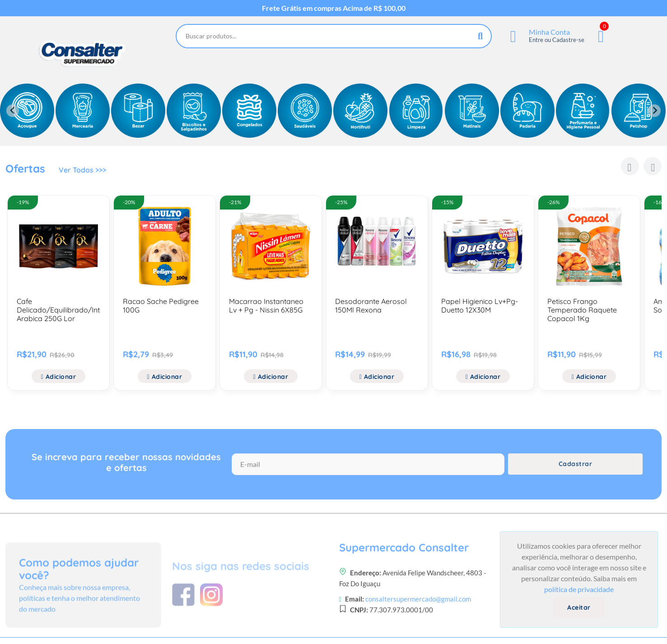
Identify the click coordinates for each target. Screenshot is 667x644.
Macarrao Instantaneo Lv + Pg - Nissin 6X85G (266, 306)
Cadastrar (576, 464)
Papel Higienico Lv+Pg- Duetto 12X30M (480, 306)
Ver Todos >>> (82, 170)
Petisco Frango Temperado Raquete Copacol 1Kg (582, 310)
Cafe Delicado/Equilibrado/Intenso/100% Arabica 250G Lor (77, 310)
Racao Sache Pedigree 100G (161, 306)
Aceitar (579, 607)
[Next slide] (654, 111)
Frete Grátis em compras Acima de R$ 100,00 (334, 8)
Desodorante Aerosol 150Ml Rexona (371, 306)
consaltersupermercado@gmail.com (418, 628)
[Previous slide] (13, 111)
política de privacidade (579, 589)
